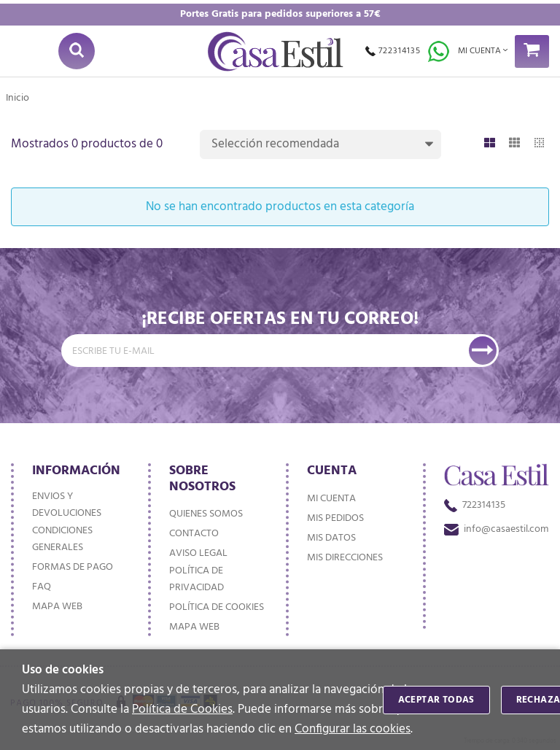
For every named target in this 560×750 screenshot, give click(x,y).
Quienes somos (206, 514)
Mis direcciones (345, 558)
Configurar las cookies (353, 729)
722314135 (393, 51)
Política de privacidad (197, 579)
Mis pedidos (335, 518)
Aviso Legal (198, 553)
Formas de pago (73, 567)
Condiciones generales (62, 539)
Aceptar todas (436, 700)
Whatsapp (439, 51)
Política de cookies (217, 607)
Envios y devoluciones (67, 505)
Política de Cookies (182, 710)
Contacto (194, 534)
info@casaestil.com (496, 529)
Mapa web (57, 607)
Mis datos (331, 538)
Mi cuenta (331, 499)
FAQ (42, 587)
